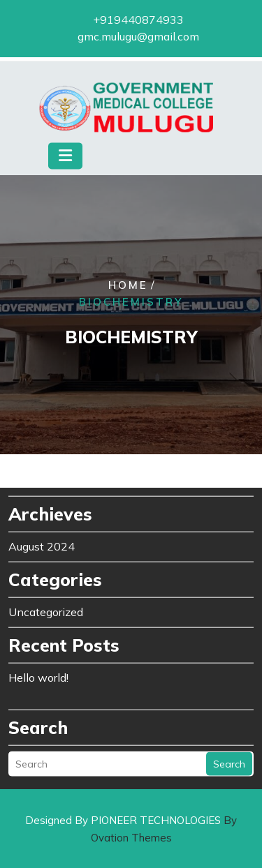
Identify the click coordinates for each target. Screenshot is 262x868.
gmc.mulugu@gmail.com (138, 35)
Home (128, 286)
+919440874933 (138, 18)
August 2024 (42, 539)
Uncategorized (46, 605)
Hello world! (38, 671)
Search (229, 757)
